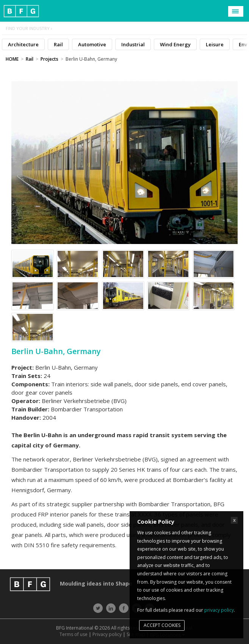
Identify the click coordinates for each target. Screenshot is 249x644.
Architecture (23, 44)
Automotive (92, 44)
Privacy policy (107, 634)
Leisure (215, 44)
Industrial (133, 44)
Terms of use (74, 634)
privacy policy (219, 610)
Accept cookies (162, 625)
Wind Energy (175, 44)
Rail (58, 44)
